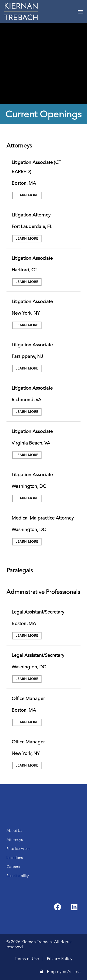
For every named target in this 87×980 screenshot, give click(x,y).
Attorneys (15, 840)
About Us (14, 831)
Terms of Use (27, 959)
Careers (13, 867)
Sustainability (18, 876)
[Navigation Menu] (80, 12)
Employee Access (60, 972)
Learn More (27, 195)
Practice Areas (18, 849)
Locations (15, 858)
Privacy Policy (60, 959)
